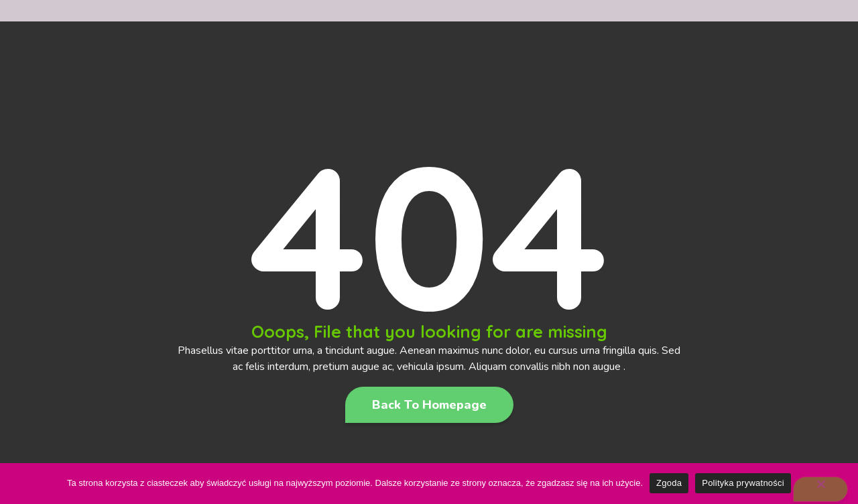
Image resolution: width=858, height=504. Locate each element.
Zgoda (669, 483)
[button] (429, 405)
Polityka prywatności (743, 483)
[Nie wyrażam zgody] (820, 489)
